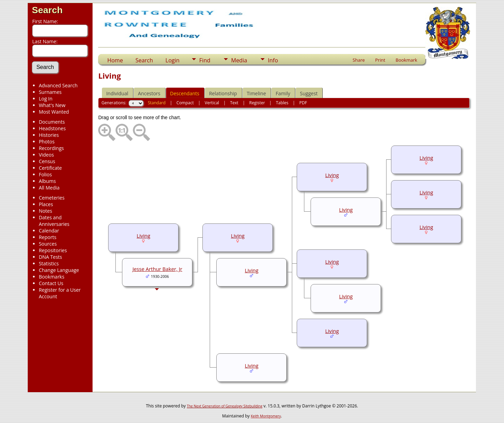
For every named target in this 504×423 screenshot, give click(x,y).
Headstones (52, 128)
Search (47, 10)
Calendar (49, 231)
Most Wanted (54, 112)
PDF (303, 103)
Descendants (185, 93)
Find (205, 60)
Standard (157, 103)
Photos (47, 142)
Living (426, 158)
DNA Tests (50, 257)
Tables (282, 103)
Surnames (50, 92)
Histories (49, 135)
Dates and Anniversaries (54, 221)
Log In (46, 99)
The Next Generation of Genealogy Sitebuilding (225, 406)
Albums (47, 181)
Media (239, 60)
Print (380, 60)
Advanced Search (58, 85)
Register (257, 103)
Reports (48, 237)
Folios (45, 174)
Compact (185, 103)
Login (172, 60)
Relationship (223, 93)
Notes (46, 211)
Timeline (257, 93)
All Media (49, 188)
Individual (117, 93)
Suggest (309, 93)
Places (46, 204)
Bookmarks (52, 277)
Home (115, 60)
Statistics (49, 263)
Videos (46, 155)
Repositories (53, 250)
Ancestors (149, 93)
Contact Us (51, 283)
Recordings (51, 148)
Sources (48, 244)
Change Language (59, 270)
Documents (52, 122)
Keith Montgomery (266, 416)
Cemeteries (52, 198)
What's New (52, 105)
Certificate (50, 168)
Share (359, 60)
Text (234, 103)
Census (47, 161)
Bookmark (406, 60)
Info (273, 60)
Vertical (212, 103)
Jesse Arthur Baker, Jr (157, 269)
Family (283, 93)
